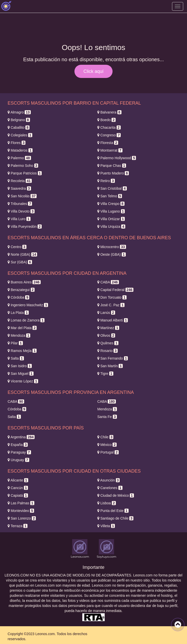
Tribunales (20, 204)
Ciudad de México (116, 495)
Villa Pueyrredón (25, 227)
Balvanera (109, 112)
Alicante (18, 480)
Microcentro (112, 247)
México (107, 445)
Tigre (105, 374)
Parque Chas (112, 166)
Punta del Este (113, 511)
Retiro (106, 181)
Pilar (15, 343)
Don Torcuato (112, 297)
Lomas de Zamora (26, 320)
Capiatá (18, 495)
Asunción (108, 480)
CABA (108, 282)
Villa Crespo (111, 204)
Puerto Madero (113, 173)
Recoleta (20, 181)
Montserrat (110, 150)
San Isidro (20, 366)
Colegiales (20, 135)
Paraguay (19, 452)
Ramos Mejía (22, 351)
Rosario (107, 351)
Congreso (109, 135)
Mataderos (20, 150)
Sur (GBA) (20, 262)
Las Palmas (21, 503)
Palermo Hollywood (117, 158)
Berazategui (21, 290)
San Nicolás (22, 196)
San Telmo (110, 196)
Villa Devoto (21, 211)
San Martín (110, 366)
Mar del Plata (22, 328)
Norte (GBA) (22, 254)
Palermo (19, 158)
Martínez (108, 328)
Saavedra (19, 188)
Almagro (19, 112)
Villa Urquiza (111, 227)
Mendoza (19, 335)
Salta (16, 358)
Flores (17, 143)
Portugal (108, 452)
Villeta (106, 526)
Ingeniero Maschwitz (28, 305)
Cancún (18, 488)
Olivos (106, 335)
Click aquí (93, 71)
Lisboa (107, 503)
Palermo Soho (23, 166)
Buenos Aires (24, 282)
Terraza (18, 526)
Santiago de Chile (115, 518)
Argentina (21, 437)
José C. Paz (111, 305)
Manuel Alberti (113, 320)
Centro (17, 247)
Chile (105, 437)
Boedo (106, 120)
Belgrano (19, 120)
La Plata (18, 313)
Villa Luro (19, 219)
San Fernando (113, 358)
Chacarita (109, 127)
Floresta (108, 143)
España (18, 445)
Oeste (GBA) (112, 254)
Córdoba (18, 297)
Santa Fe (107, 417)
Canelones (110, 488)
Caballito (19, 127)
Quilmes (108, 343)
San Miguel (21, 374)
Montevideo (21, 511)
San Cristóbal (112, 188)
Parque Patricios (25, 173)
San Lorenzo (22, 518)
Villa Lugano (111, 211)
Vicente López (23, 381)
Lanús (106, 313)
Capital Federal (115, 290)
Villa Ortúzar (111, 219)
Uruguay (18, 460)
